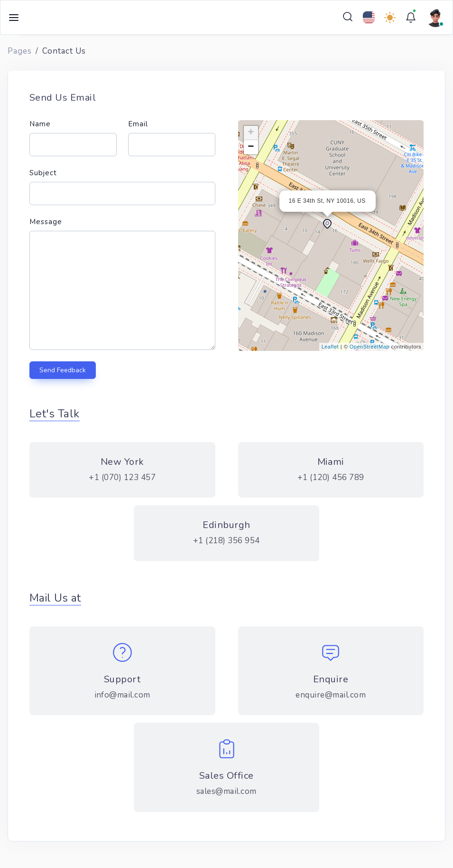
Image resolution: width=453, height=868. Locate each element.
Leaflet (330, 347)
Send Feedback (63, 370)
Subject (43, 173)
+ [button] (251, 133)
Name (40, 124)
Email (138, 124)
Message (46, 222)
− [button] (251, 147)
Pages (20, 51)
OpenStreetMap (370, 347)
